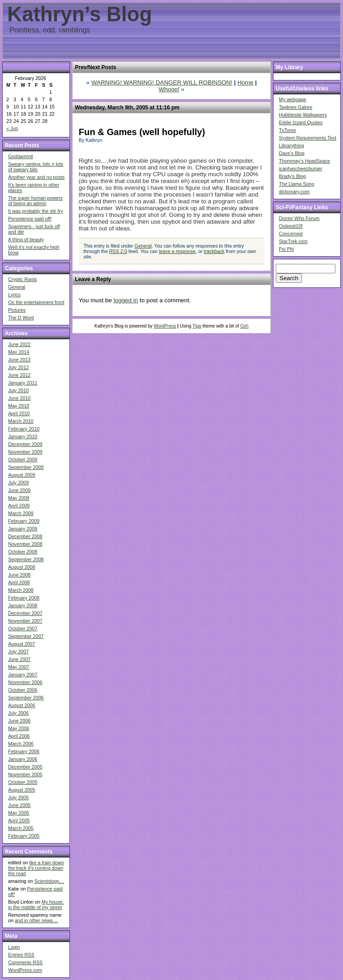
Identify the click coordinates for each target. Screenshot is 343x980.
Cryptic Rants (23, 279)
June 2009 (19, 490)
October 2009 (23, 460)
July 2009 (19, 483)
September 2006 (26, 698)
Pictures (17, 310)
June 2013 (19, 360)
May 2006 (19, 728)
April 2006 (19, 736)
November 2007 (25, 621)
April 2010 (19, 413)
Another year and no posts (36, 177)
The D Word (21, 318)
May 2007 (19, 667)
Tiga (197, 326)
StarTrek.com (293, 241)
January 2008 (23, 605)
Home (246, 82)
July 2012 (19, 367)
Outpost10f (291, 226)
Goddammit (21, 156)
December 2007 (25, 613)
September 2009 (26, 467)
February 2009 (24, 521)
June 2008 (19, 575)
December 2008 (25, 536)
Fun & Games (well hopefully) (142, 132)
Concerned (291, 234)
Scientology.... (49, 881)
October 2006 (23, 690)
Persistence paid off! (30, 219)
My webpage (292, 99)
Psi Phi (286, 249)
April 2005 (19, 821)
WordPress (165, 326)
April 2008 (19, 582)
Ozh (244, 326)
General (17, 287)
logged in (126, 300)
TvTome (287, 130)
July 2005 (19, 797)
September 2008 (26, 559)
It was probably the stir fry (35, 211)
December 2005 (25, 767)
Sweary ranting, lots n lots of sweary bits (36, 167)
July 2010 (19, 390)
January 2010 (23, 436)
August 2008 (22, 567)
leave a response (177, 251)
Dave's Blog (292, 153)
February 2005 (24, 836)
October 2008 (23, 552)
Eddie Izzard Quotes (301, 122)
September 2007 (26, 636)
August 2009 (22, 475)
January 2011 (23, 383)
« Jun (12, 128)
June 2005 (19, 805)
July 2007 (19, 652)
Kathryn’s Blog (80, 14)
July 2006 (19, 713)
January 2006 (23, 759)
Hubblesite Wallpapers (303, 115)
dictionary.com (294, 192)
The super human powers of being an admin (35, 201)
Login (14, 947)
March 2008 (21, 590)
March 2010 (21, 421)
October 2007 (23, 628)
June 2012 (19, 375)
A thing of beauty (26, 239)
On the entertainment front (36, 302)
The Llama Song (297, 184)
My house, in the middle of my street (36, 905)
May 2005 (19, 813)
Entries (21, 955)
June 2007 (19, 659)
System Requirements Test (308, 138)
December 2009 (25, 444)
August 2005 (22, 790)
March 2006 (21, 744)
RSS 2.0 (118, 251)
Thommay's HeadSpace (304, 161)
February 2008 (24, 598)
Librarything (292, 145)
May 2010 (19, 406)
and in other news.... (37, 920)
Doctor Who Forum (299, 218)
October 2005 (23, 782)
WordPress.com (25, 970)
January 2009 (23, 529)
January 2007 (23, 675)
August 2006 (22, 705)
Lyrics (14, 295)
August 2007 (22, 644)
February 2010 (24, 429)
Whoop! (169, 89)
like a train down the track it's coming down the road (36, 868)
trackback (214, 251)
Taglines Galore (296, 107)
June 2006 (19, 721)
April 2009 (19, 506)
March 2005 (21, 828)
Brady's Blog (292, 176)
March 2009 (21, 513)
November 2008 (25, 544)
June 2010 (19, 398)
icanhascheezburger (301, 169)
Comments (25, 962)
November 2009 (25, 452)
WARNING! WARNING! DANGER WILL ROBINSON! (162, 82)
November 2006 (25, 682)
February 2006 (24, 751)
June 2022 (19, 344)
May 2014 (19, 352)
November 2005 (25, 774)
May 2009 (19, 498)
